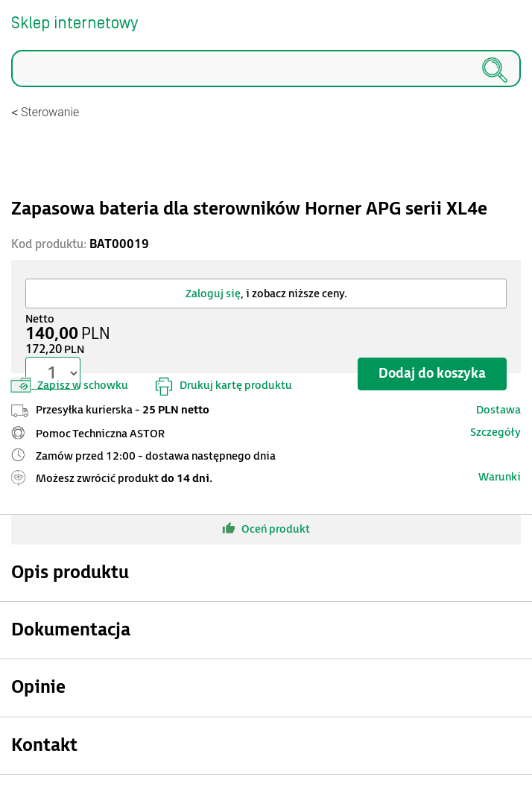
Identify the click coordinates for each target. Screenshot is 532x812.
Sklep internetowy (75, 23)
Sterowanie (50, 112)
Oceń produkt (266, 528)
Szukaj (12, 88)
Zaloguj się (213, 294)
